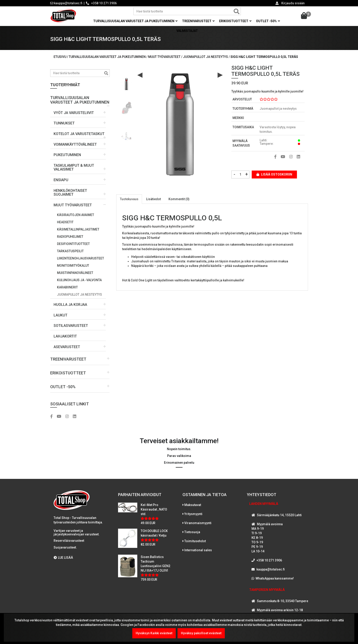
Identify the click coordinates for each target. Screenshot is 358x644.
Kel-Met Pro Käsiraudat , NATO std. (154, 509)
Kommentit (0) (179, 199)
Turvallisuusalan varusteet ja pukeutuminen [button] (135, 21)
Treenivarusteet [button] (198, 21)
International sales (198, 550)
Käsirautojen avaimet (76, 215)
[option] (126, 82)
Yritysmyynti (193, 514)
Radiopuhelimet (70, 237)
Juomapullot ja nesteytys (79, 295)
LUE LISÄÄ (63, 558)
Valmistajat (187, 31)
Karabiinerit (67, 287)
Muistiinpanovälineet (75, 273)
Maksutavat (193, 505)
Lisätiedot (153, 199)
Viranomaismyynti (198, 523)
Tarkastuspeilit (70, 251)
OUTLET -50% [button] (268, 21)
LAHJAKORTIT (65, 336)
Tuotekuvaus (129, 199)
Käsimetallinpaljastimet (78, 229)
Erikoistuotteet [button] (235, 21)
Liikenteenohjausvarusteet (81, 258)
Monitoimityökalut (73, 266)
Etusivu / (61, 57)
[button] (80, 98)
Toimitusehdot (195, 541)
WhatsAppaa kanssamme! (275, 578)
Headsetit (65, 222)
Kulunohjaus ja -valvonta (79, 280)
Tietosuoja (192, 532)
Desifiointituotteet (73, 244)
